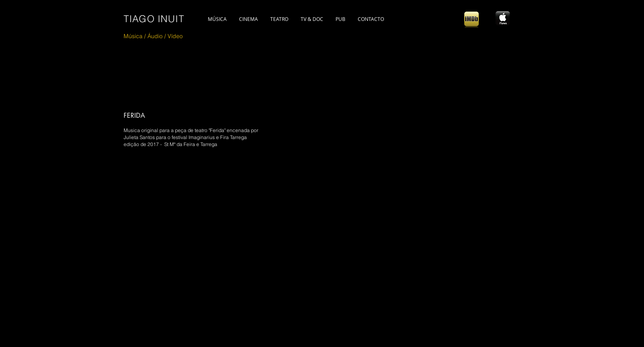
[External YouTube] (258, 251)
